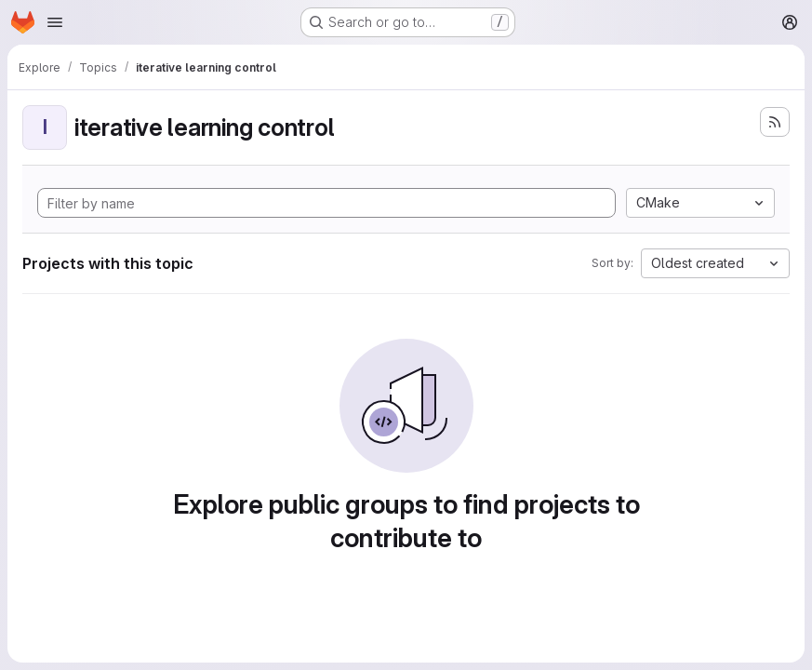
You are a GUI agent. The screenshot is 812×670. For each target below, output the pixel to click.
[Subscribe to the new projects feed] (775, 122)
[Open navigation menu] (55, 22)
